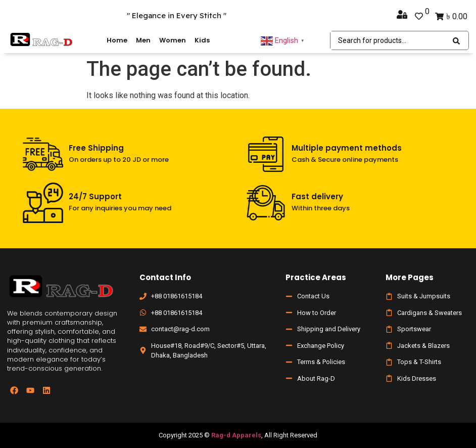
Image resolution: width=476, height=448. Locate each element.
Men (143, 40)
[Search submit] (456, 40)
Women (173, 40)
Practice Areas (316, 277)
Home (117, 40)
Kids (202, 40)
